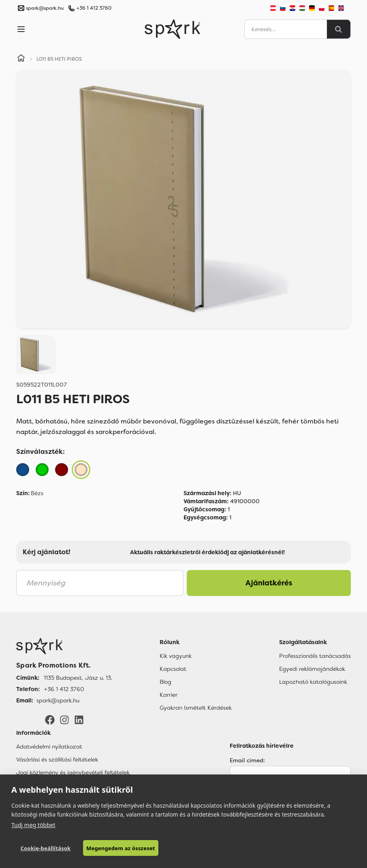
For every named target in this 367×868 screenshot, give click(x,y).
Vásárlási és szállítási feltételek (57, 759)
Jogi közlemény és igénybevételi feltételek (73, 772)
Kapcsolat (173, 669)
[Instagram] (64, 719)
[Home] (21, 59)
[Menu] (21, 29)
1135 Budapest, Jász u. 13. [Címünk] (78, 678)
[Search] (339, 29)
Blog (165, 682)
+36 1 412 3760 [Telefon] (64, 689)
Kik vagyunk (176, 656)
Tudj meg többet (33, 825)
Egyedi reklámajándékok (312, 669)
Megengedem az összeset (121, 848)
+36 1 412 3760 (94, 8)
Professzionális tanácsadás (315, 656)
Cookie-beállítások (46, 848)
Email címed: (247, 760)
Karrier (169, 695)
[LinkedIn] (79, 719)
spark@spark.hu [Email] (58, 700)
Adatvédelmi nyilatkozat (49, 747)
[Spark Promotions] (173, 29)
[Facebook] (50, 719)
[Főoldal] (64, 646)
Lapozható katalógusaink (313, 682)
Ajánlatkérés (269, 583)
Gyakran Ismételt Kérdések (196, 708)
